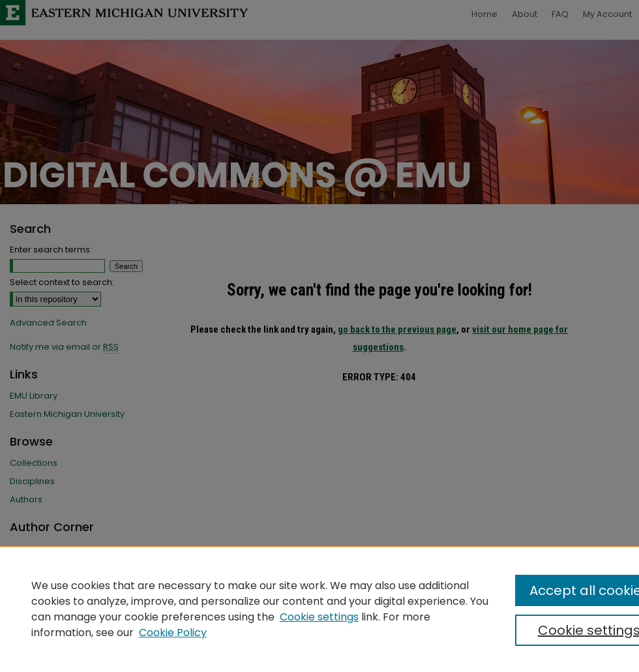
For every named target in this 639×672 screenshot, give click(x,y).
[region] (319, 609)
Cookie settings (319, 617)
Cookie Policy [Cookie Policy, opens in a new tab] (173, 633)
